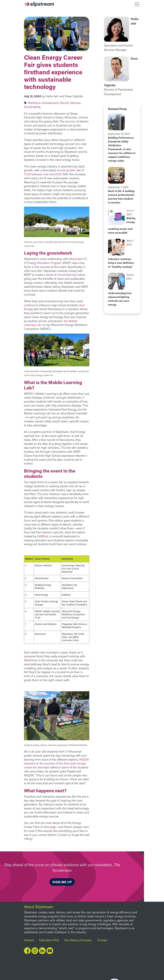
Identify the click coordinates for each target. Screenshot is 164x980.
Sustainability (32, 107)
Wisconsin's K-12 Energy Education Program (56, 261)
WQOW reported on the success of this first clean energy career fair (56, 763)
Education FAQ (49, 940)
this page (50, 827)
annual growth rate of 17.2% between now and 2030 (54, 172)
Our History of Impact (78, 940)
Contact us (64, 835)
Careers (29, 940)
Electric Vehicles (70, 103)
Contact (102, 940)
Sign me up (62, 882)
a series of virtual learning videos (64, 275)
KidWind (43, 536)
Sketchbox (31, 660)
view (122, 138)
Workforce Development (43, 103)
